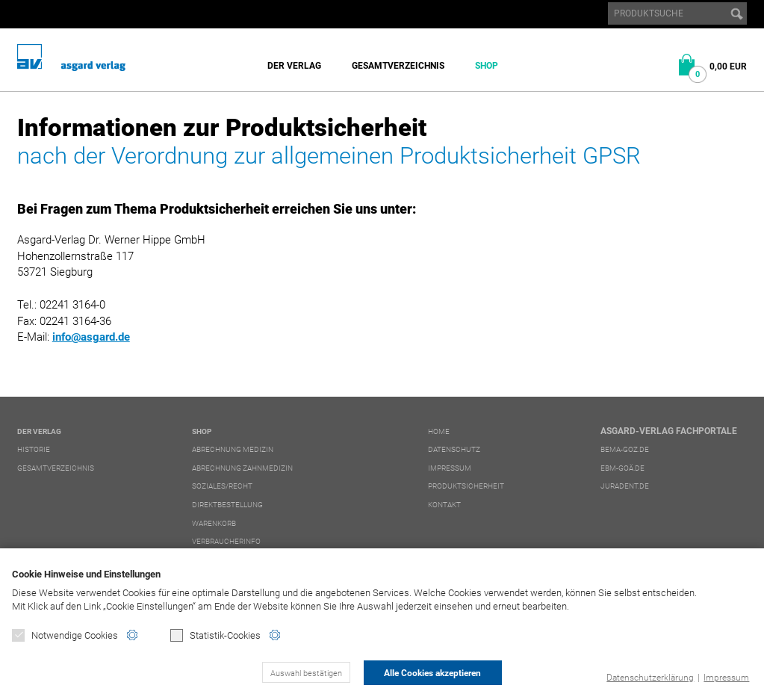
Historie (34, 449)
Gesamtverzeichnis (398, 66)
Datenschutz (454, 449)
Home (439, 431)
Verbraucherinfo (226, 541)
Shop (487, 66)
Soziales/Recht (222, 486)
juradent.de (625, 486)
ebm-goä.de (622, 468)
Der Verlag (294, 66)
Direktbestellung (227, 505)
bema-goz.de (625, 449)
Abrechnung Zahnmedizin (242, 468)
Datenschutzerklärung (650, 678)
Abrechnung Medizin (233, 449)
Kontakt (444, 505)
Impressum (726, 678)
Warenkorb (214, 523)
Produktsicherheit (466, 486)
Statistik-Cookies (215, 635)
